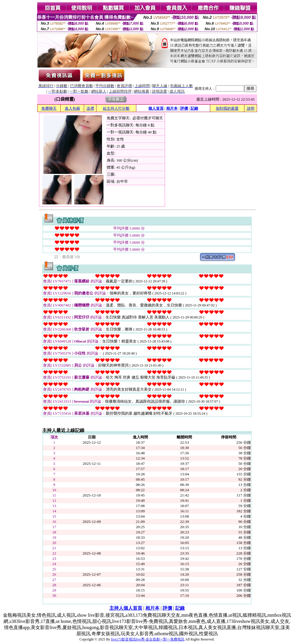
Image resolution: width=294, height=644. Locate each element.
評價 (184, 108)
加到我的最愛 (227, 108)
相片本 (172, 108)
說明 (251, 108)
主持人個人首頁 (126, 608)
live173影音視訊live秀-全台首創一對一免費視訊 (148, 639)
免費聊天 (49, 108)
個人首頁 (156, 108)
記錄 (194, 108)
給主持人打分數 (116, 108)
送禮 (90, 108)
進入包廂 (72, 108)
